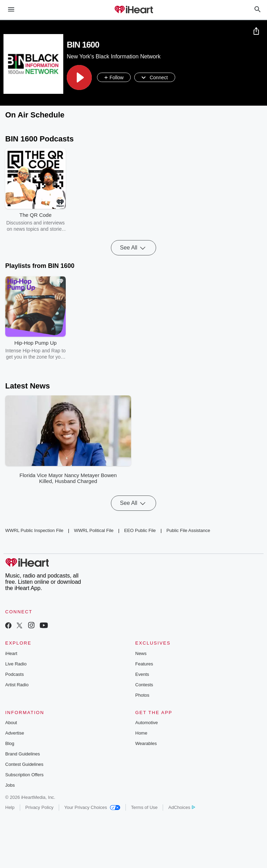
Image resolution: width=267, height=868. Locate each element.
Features (144, 664)
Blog (10, 743)
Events (142, 674)
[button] (79, 77)
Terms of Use (144, 807)
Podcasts (14, 674)
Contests (144, 685)
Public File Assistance (188, 531)
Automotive (147, 723)
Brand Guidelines (23, 754)
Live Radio (16, 664)
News (141, 653)
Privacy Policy (39, 807)
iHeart (11, 653)
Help (10, 807)
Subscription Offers (24, 775)
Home (141, 733)
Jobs (10, 785)
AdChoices (182, 807)
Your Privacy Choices (92, 807)
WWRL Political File (94, 531)
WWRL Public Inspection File (34, 531)
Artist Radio (17, 685)
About (11, 723)
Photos (142, 695)
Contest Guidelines (24, 764)
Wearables (146, 743)
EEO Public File (140, 531)
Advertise (15, 733)
